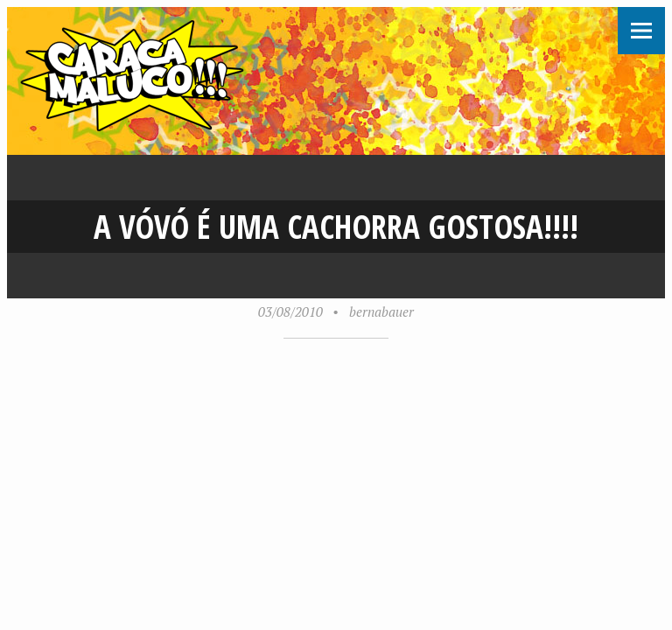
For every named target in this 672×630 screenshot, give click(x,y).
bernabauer (381, 311)
